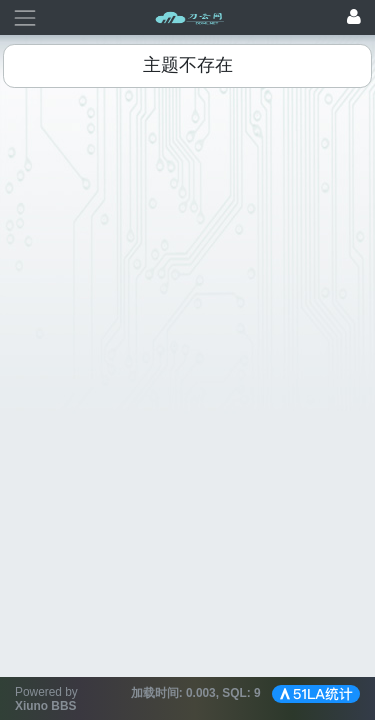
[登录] (354, 18)
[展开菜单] (24, 17)
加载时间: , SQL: (197, 693)
